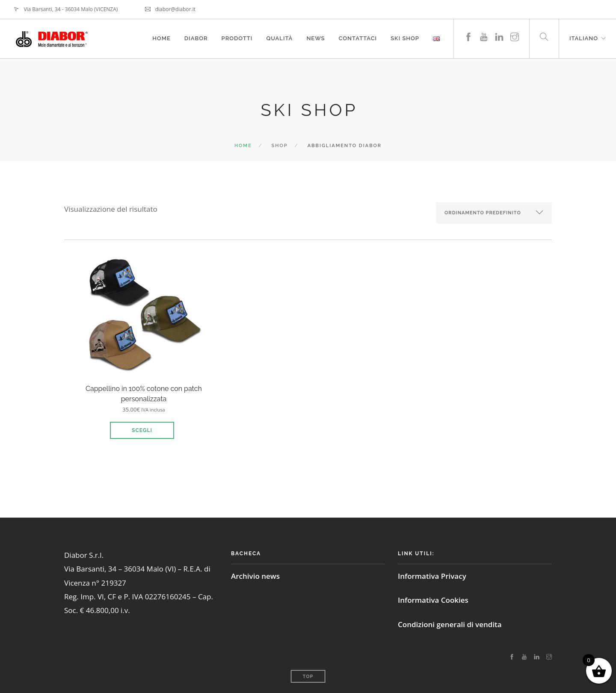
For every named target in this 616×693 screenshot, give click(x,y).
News (315, 38)
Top (308, 677)
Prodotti (237, 38)
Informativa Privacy (432, 576)
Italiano (584, 38)
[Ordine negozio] (494, 213)
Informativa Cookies (433, 600)
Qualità (279, 38)
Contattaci (358, 38)
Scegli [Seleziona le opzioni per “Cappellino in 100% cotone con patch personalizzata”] (142, 430)
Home (161, 38)
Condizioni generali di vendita (450, 624)
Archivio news (255, 576)
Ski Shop (405, 38)
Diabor (196, 38)
